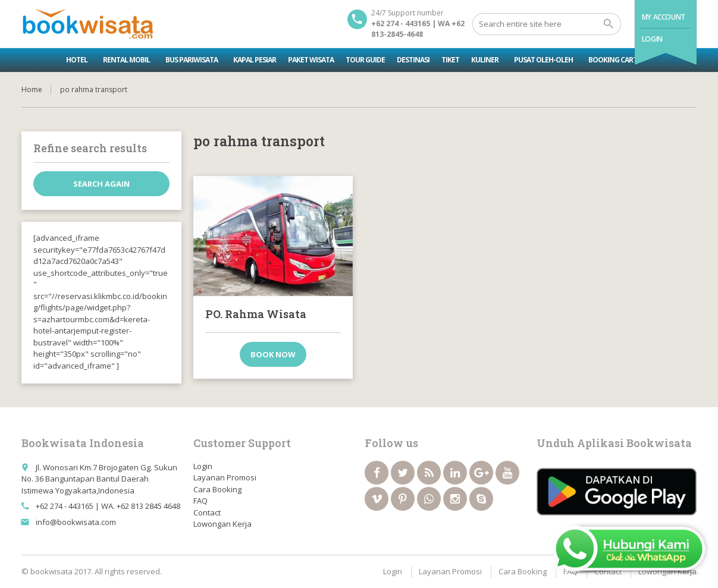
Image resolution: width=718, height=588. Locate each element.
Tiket (450, 60)
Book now (273, 354)
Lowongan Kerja (222, 524)
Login (652, 39)
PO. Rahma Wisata (256, 314)
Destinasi (413, 60)
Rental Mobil (126, 60)
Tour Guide (365, 60)
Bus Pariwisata (192, 60)
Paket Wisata (311, 60)
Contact (207, 512)
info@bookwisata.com (76, 522)
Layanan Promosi (225, 477)
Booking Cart (613, 60)
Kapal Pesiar (255, 60)
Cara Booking (217, 489)
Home (32, 89)
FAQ (200, 501)
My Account (664, 17)
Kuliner (485, 60)
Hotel (77, 60)
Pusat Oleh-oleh (543, 60)
